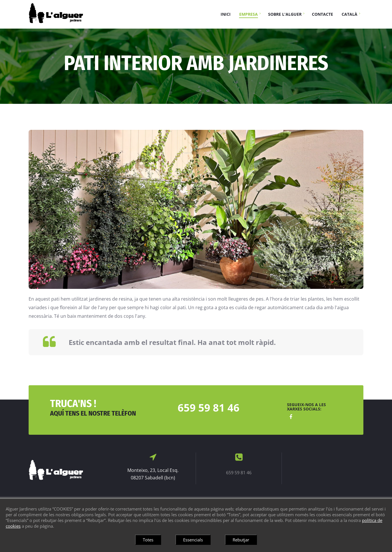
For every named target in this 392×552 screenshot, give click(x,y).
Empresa (249, 14)
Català (350, 14)
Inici (226, 14)
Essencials (193, 540)
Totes (148, 540)
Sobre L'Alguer (285, 14)
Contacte (322, 14)
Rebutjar (241, 540)
